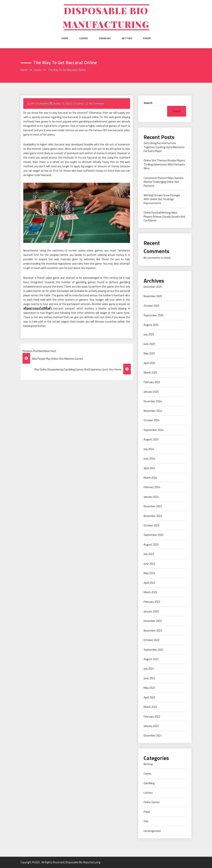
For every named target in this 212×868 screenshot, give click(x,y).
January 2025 (151, 392)
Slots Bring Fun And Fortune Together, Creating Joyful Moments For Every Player (164, 147)
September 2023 (154, 535)
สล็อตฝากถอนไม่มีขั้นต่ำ (38, 308)
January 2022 (151, 726)
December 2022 (153, 621)
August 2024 (151, 439)
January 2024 (151, 497)
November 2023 (153, 516)
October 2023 (152, 525)
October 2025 (152, 306)
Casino (84, 38)
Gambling (105, 38)
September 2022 (154, 650)
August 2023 (151, 545)
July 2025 (149, 334)
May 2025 (149, 353)
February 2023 (152, 602)
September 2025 (154, 315)
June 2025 (149, 344)
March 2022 (150, 707)
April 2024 (149, 468)
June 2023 (149, 564)
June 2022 (149, 678)
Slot (146, 821)
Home (65, 38)
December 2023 (153, 506)
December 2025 (153, 287)
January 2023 (151, 611)
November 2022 (153, 631)
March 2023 (150, 592)
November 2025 (153, 296)
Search (148, 103)
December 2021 (153, 735)
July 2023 (149, 554)
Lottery (148, 793)
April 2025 (149, 363)
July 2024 (149, 449)
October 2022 (152, 640)
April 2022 (149, 697)
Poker (147, 38)
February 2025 (152, 382)
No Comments (97, 103)
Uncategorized (152, 831)
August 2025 (151, 325)
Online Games (152, 802)
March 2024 (150, 478)
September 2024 (154, 430)
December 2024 (153, 401)
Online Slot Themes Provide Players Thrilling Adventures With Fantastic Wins (164, 164)
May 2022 (149, 688)
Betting (127, 38)
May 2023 (149, 573)
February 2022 (152, 717)
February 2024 (152, 487)
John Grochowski (39, 103)
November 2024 (153, 411)
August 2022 (151, 659)
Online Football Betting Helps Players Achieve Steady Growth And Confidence (164, 216)
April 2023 (149, 583)
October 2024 (152, 420)
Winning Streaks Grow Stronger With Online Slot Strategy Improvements (162, 199)
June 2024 (149, 459)
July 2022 (149, 669)
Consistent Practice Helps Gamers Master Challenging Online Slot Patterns (164, 182)
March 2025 (150, 373)
